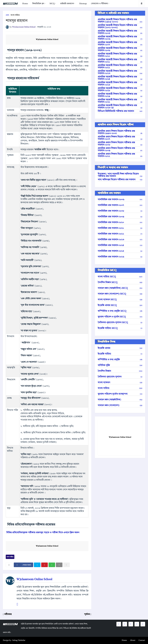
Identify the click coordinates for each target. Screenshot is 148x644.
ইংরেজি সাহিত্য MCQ (120, 328)
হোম (7, 15)
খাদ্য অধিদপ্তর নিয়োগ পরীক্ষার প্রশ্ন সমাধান (120, 180)
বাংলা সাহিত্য (15, 15)
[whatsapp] (52, 565)
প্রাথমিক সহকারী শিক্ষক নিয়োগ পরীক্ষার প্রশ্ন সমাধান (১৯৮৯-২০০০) (120, 21)
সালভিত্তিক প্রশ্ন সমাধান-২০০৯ (120, 217)
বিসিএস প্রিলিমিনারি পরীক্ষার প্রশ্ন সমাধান (120, 111)
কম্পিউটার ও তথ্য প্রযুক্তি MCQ (120, 311)
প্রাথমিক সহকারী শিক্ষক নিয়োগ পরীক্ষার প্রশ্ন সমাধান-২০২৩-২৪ (120, 107)
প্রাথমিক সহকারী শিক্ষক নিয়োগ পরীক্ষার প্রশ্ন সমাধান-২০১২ (120, 67)
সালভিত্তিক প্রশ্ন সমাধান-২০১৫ (120, 251)
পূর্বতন (87, 614)
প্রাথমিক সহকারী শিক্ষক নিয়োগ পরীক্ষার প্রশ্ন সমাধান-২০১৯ (120, 95)
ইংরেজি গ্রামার (120, 348)
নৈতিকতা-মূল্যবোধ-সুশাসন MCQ (120, 323)
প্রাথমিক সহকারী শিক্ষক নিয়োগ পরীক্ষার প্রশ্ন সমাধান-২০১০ (120, 55)
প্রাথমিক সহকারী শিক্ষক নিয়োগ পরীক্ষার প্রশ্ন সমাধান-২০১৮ (120, 89)
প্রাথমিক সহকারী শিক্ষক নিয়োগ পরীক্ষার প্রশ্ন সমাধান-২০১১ (120, 61)
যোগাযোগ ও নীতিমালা (99, 4)
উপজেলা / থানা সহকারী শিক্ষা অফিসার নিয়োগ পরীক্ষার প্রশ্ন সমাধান (120, 175)
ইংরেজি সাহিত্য (120, 354)
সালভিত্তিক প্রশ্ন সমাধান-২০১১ (120, 228)
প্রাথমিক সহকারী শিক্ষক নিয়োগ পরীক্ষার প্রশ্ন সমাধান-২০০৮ (120, 49)
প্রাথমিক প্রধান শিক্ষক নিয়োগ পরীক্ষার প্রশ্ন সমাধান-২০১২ (120, 155)
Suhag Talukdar (19, 640)
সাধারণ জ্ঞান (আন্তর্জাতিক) (120, 400)
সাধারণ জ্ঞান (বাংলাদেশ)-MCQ (120, 294)
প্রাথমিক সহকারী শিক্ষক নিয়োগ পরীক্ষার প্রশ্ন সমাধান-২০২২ (120, 101)
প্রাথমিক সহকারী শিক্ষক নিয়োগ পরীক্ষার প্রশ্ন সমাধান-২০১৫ (120, 84)
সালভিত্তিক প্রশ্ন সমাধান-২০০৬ (120, 200)
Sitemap (83, 4)
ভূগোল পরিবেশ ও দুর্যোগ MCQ (120, 317)
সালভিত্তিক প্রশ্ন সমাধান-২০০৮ (120, 211)
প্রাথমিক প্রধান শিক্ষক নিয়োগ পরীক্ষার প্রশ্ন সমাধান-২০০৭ (120, 138)
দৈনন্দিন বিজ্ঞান (120, 371)
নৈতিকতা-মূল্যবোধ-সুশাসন (120, 377)
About (133, 640)
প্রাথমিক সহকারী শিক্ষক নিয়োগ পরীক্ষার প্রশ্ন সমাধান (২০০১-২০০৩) (120, 26)
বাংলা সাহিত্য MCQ (120, 277)
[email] (59, 565)
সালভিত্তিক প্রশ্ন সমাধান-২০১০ (120, 222)
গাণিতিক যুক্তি (120, 365)
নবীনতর (8, 614)
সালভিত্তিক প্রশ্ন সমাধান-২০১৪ (120, 245)
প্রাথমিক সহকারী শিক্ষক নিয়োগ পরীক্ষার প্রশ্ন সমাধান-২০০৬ (120, 38)
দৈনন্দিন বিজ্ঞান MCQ (120, 282)
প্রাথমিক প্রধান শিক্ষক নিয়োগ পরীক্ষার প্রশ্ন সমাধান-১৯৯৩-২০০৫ (120, 132)
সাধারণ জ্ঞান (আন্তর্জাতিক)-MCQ (120, 288)
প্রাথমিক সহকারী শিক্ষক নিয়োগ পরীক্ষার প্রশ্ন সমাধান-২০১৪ (120, 78)
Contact (142, 640)
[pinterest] (45, 565)
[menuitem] (25, 4)
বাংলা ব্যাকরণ (120, 383)
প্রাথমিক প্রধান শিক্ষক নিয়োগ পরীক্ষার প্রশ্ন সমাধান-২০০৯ (120, 149)
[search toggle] (142, 4)
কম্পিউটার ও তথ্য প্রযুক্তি (120, 360)
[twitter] (37, 565)
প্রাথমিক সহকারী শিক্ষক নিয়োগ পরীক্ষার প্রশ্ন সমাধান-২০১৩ (120, 72)
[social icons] (119, 624)
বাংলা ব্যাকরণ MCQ (120, 300)
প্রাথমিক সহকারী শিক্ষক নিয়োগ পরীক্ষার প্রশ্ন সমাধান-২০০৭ (120, 44)
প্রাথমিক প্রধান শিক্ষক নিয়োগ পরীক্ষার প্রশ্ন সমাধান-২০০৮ (120, 144)
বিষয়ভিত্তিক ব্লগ (38, 4)
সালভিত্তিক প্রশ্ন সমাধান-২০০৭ (120, 205)
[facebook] (23, 565)
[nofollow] (66, 565)
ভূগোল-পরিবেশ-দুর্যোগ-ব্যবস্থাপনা (120, 394)
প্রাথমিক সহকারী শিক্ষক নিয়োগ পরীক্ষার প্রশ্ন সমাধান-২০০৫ (120, 32)
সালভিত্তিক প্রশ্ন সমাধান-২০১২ (120, 234)
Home (25, 4)
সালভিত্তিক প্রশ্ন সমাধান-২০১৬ (120, 257)
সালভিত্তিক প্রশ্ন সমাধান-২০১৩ (120, 240)
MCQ (52, 4)
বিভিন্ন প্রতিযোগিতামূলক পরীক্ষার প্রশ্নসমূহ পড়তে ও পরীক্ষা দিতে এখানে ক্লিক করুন (43, 533)
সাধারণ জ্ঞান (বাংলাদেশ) (120, 405)
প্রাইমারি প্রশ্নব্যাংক (67, 4)
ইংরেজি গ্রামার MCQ (120, 305)
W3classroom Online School (47, 40)
